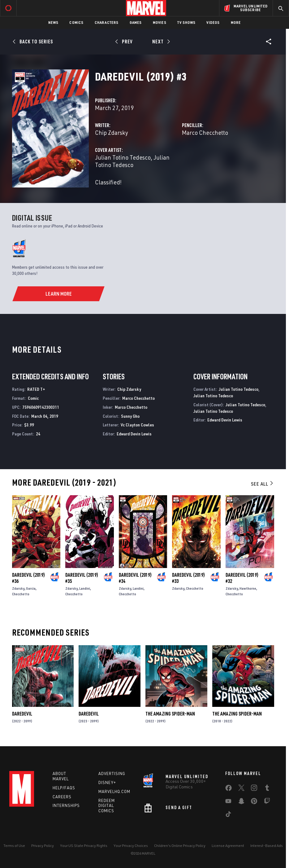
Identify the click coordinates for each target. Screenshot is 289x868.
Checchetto (21, 594)
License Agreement (228, 846)
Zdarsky (18, 588)
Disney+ (107, 782)
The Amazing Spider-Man (170, 714)
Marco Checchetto (205, 132)
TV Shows (186, 22)
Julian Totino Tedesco (123, 157)
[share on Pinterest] (254, 802)
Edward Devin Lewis (134, 434)
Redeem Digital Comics (107, 806)
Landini (85, 588)
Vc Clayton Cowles (137, 425)
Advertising (112, 773)
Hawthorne (248, 588)
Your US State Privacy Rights (84, 846)
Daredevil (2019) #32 (242, 578)
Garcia (31, 588)
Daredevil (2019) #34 (135, 578)
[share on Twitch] (267, 802)
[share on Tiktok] (228, 815)
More (236, 22)
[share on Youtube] (228, 802)
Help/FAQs (64, 788)
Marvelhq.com (114, 791)
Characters (107, 22)
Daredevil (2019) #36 (28, 578)
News (53, 22)
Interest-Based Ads (267, 846)
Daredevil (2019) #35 (82, 578)
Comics (76, 22)
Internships (66, 805)
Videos (213, 22)
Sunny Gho (130, 416)
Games (136, 22)
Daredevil (22, 714)
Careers (62, 797)
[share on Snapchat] (241, 802)
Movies (160, 22)
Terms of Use (14, 846)
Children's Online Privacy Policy (180, 846)
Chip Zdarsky (112, 132)
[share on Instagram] (254, 789)
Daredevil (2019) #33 (188, 578)
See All (262, 484)
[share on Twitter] (241, 789)
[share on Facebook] (229, 789)
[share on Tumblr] (267, 789)
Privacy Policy (43, 846)
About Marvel (61, 776)
